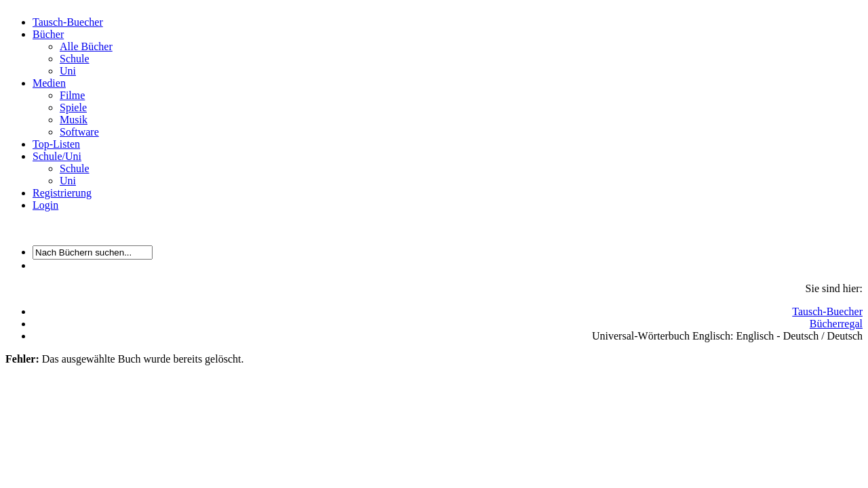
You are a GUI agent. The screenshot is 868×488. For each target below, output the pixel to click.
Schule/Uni (57, 156)
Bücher (48, 34)
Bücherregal (836, 324)
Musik (74, 120)
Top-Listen (56, 144)
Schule (75, 59)
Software (79, 132)
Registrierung (62, 193)
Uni (68, 71)
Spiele (73, 107)
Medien (49, 83)
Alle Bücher (86, 46)
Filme (72, 95)
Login (45, 205)
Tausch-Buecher (68, 22)
